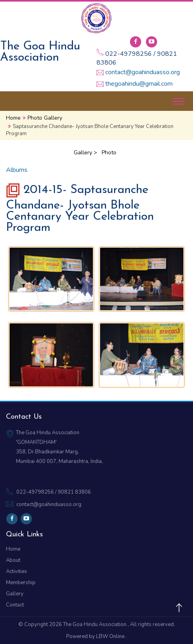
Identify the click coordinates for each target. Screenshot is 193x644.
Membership (21, 583)
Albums (17, 170)
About (13, 560)
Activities (17, 571)
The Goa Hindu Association (95, 624)
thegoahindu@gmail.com (139, 84)
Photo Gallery (45, 118)
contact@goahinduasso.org (143, 73)
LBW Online (111, 636)
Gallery (15, 594)
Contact (15, 605)
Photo (109, 153)
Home (13, 118)
